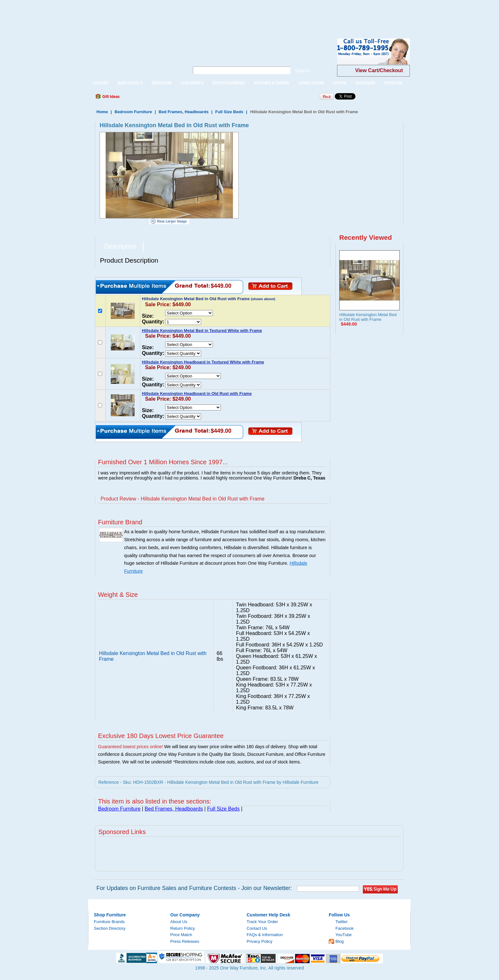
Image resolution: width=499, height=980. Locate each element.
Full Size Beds (229, 112)
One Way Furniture (135, 57)
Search (303, 70)
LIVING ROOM (311, 83)
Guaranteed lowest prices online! (130, 747)
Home (102, 112)
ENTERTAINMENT (229, 83)
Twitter (341, 922)
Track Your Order (262, 922)
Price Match (181, 935)
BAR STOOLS (130, 83)
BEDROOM (162, 83)
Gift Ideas (110, 97)
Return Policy (183, 928)
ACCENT (101, 83)
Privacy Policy (260, 941)
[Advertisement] (116, 14)
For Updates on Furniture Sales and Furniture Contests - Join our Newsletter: (194, 888)
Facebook (344, 928)
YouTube (344, 935)
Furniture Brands (109, 922)
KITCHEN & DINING (272, 83)
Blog (340, 941)
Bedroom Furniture (133, 112)
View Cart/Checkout (379, 70)
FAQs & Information (265, 935)
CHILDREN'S (192, 83)
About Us (179, 922)
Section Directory (110, 928)
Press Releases (185, 941)
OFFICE (340, 83)
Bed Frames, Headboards (184, 112)
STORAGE (393, 83)
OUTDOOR (365, 83)
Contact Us (257, 928)
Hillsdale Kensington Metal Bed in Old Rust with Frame (368, 317)
